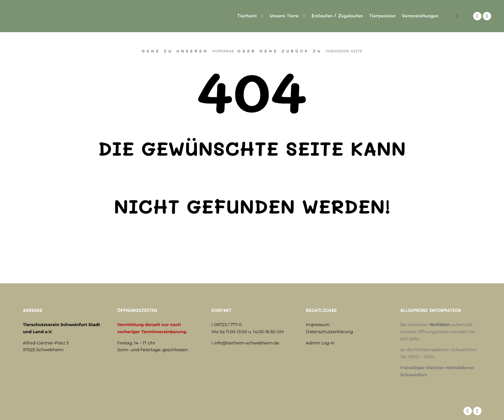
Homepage (223, 51)
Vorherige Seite (344, 51)
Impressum (318, 324)
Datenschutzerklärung (330, 332)
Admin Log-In (320, 343)
